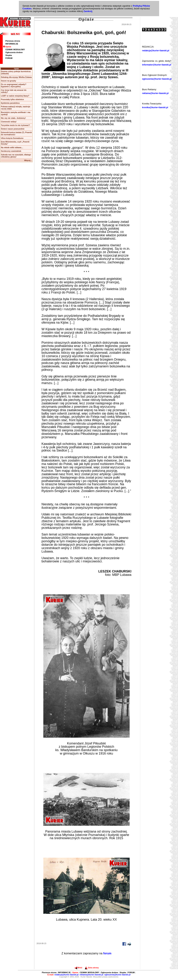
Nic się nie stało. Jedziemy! (13, 118)
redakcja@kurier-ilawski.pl (156, 51)
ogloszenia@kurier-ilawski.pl (157, 79)
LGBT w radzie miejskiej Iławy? (15, 96)
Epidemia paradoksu (10, 103)
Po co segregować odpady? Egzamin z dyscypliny (14, 85)
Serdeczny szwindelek (11, 151)
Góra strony (92, 968)
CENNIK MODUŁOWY (15, 50)
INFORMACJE (12, 44)
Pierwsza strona (13, 41)
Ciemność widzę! (9, 122)
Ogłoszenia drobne (14, 52)
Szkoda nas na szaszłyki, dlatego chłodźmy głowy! (16, 156)
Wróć (78, 968)
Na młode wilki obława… (12, 147)
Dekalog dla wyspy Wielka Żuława (16, 77)
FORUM (9, 58)
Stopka (9, 55)
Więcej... (28, 160)
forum (107, 953)
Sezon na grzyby (8, 81)
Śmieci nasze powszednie (13, 129)
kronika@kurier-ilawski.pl (155, 107)
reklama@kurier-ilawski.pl (155, 93)
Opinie (7, 47)
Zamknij (88, 11)
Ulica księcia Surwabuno (12, 138)
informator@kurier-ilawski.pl (157, 65)
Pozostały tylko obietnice (12, 99)
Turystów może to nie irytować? (15, 125)
